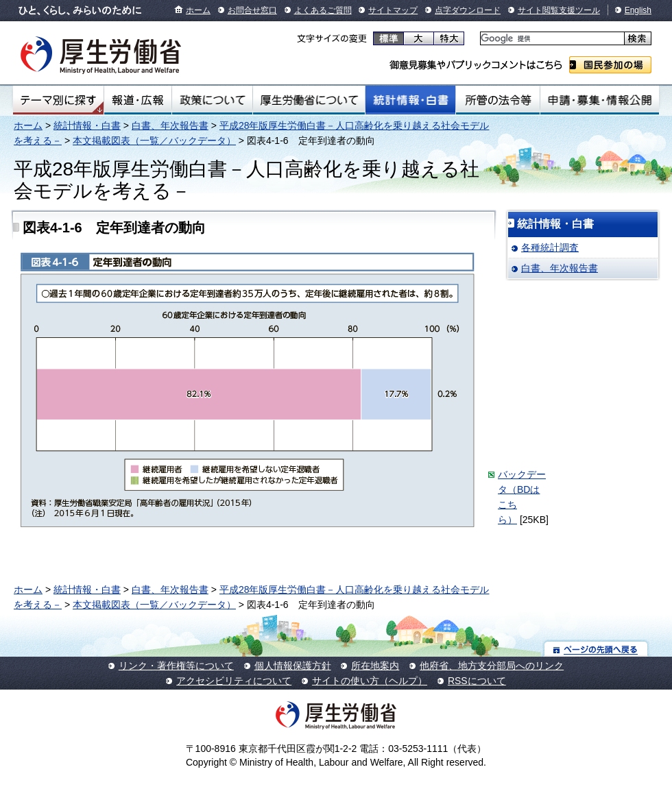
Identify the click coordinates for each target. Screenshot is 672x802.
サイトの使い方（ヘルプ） (370, 681)
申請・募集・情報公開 (600, 100)
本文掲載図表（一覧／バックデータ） (154, 141)
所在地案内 (375, 666)
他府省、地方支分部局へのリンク (492, 666)
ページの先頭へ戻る (596, 649)
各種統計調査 (550, 247)
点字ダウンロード (468, 10)
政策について (212, 100)
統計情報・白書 (410, 100)
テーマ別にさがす (58, 100)
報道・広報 (138, 100)
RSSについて (477, 681)
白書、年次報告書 (170, 125)
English (638, 10)
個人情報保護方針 (293, 666)
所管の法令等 (497, 100)
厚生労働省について (309, 100)
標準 (388, 38)
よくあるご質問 (323, 10)
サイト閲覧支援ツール (559, 10)
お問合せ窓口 (252, 10)
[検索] (551, 39)
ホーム (198, 10)
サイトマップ (393, 10)
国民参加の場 (610, 65)
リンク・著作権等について (176, 666)
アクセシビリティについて (234, 681)
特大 (449, 38)
